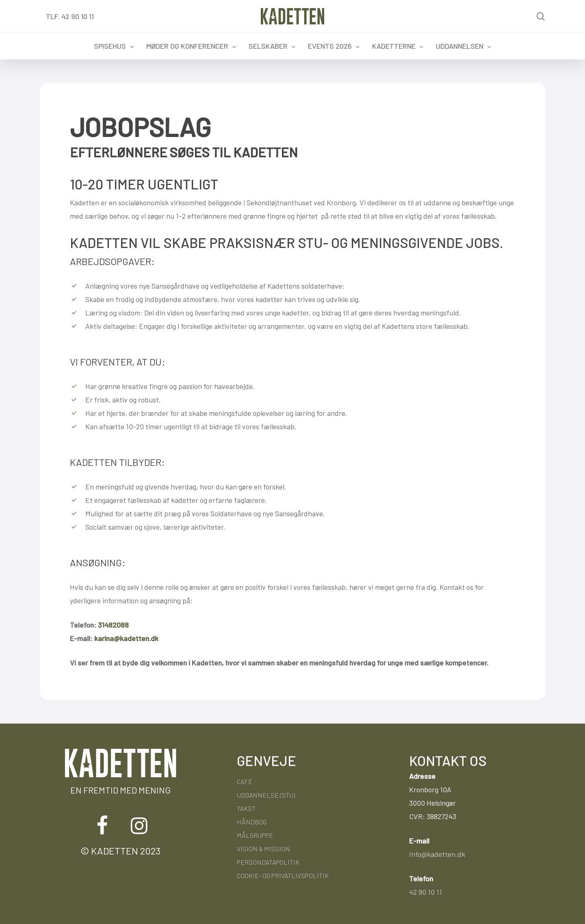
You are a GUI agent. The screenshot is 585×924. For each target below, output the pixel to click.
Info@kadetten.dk (437, 854)
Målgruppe (255, 835)
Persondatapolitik (268, 862)
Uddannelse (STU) (266, 795)
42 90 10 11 (426, 892)
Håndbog (252, 822)
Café (245, 782)
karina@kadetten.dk (126, 638)
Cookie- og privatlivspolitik (283, 875)
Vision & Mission (263, 849)
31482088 (113, 625)
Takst (246, 808)
